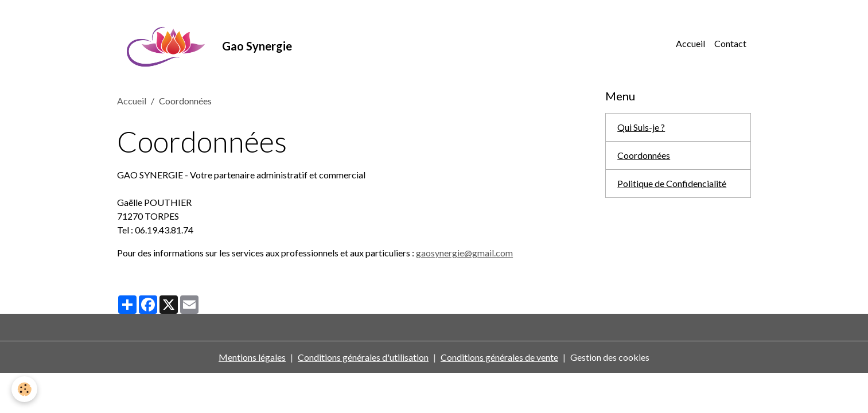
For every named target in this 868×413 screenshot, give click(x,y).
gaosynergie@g (447, 253)
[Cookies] (24, 389)
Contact (730, 43)
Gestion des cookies (610, 357)
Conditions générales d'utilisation (363, 357)
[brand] (205, 44)
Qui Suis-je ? (641, 127)
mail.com (495, 253)
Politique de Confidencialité (672, 183)
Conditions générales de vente (499, 357)
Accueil (690, 43)
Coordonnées (644, 155)
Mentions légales (252, 357)
